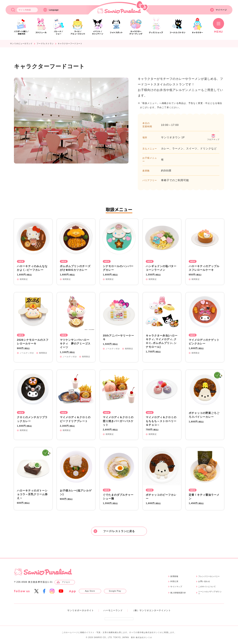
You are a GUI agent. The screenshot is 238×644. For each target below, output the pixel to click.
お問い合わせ (204, 581)
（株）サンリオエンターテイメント (152, 610)
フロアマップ (213, 137)
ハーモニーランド (113, 610)
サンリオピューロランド (21, 44)
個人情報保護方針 (178, 593)
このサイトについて (207, 587)
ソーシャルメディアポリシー (210, 593)
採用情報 (174, 576)
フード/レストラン (45, 44)
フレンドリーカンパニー (209, 576)
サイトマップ (176, 587)
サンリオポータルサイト (81, 610)
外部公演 (174, 581)
